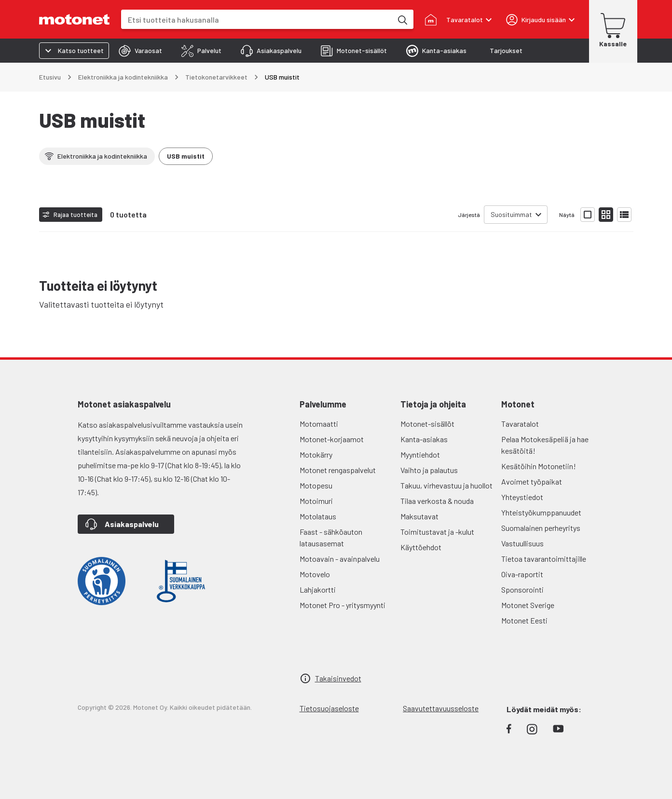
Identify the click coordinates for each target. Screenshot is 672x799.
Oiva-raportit (522, 574)
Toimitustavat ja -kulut (437, 532)
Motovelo (315, 574)
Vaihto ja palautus (429, 470)
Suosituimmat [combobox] (511, 214)
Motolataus (318, 516)
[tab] (140, 51)
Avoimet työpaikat (532, 481)
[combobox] (257, 20)
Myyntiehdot (420, 454)
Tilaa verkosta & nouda (437, 501)
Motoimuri (316, 501)
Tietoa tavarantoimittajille (544, 559)
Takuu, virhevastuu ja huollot (446, 485)
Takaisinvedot (338, 678)
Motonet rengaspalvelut (338, 470)
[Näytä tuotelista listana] (624, 215)
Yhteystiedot (522, 497)
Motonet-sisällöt (427, 424)
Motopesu (316, 485)
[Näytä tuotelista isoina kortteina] (588, 215)
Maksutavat (419, 516)
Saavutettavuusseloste (441, 708)
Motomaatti (319, 424)
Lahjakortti (318, 589)
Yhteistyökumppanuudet (541, 512)
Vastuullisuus (522, 543)
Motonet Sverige (528, 605)
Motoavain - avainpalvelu (340, 559)
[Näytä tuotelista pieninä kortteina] (606, 215)
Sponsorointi (522, 589)
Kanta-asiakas (424, 439)
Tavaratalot (520, 424)
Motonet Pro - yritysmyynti (343, 605)
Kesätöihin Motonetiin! (539, 466)
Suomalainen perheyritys (541, 528)
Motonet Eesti (524, 620)
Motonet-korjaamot (332, 439)
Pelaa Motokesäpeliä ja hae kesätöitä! (545, 445)
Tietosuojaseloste (329, 708)
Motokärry (316, 454)
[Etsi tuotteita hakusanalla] (402, 19)
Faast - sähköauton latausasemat (331, 537)
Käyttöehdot (421, 547)
